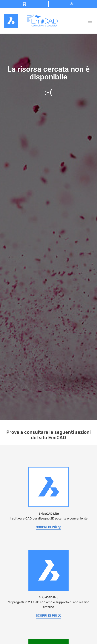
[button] (90, 21)
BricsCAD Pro (48, 597)
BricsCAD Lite (49, 514)
